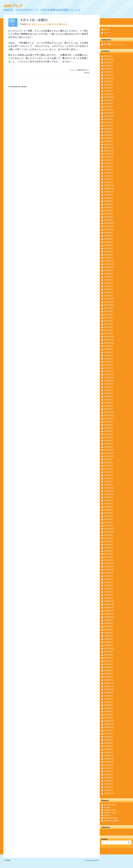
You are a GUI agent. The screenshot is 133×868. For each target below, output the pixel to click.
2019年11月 (109, 226)
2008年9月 (108, 620)
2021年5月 (108, 170)
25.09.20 (55, 24)
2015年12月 (109, 374)
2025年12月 (109, 59)
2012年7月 (108, 504)
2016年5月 (108, 359)
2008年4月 (108, 636)
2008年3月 (108, 639)
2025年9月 (108, 63)
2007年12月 (109, 648)
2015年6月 (108, 393)
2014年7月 (108, 428)
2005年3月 (108, 711)
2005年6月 (108, 702)
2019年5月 (108, 245)
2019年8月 (108, 236)
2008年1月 (108, 645)
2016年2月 (108, 368)
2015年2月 (108, 406)
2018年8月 (108, 274)
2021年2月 (108, 179)
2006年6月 (108, 664)
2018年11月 (109, 264)
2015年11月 (109, 378)
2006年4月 (108, 671)
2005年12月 (109, 683)
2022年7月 (108, 126)
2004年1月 (108, 752)
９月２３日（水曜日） (35, 20)
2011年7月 (108, 541)
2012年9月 (108, 497)
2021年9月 (108, 157)
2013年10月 (109, 456)
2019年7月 (108, 239)
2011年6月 (108, 545)
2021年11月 (109, 151)
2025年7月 (108, 69)
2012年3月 (108, 516)
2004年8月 (108, 730)
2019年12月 (109, 223)
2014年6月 (108, 431)
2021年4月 (108, 173)
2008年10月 (109, 617)
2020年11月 (109, 189)
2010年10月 (109, 570)
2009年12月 (109, 601)
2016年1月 (108, 371)
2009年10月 (109, 608)
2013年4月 (108, 475)
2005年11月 (109, 686)
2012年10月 (109, 494)
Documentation (110, 805)
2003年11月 (109, 759)
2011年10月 (109, 532)
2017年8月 (108, 311)
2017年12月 (109, 299)
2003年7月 (108, 771)
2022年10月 (109, 116)
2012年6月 (108, 507)
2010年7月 (108, 579)
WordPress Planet (111, 821)
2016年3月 (108, 365)
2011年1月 (108, 560)
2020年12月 (109, 185)
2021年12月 (109, 148)
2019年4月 (108, 248)
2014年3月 (108, 441)
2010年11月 (109, 567)
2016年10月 (109, 343)
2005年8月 (108, 696)
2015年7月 (108, 390)
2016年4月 (108, 362)
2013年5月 (108, 472)
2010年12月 (109, 563)
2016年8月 (108, 349)
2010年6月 (108, 582)
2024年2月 (108, 88)
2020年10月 (109, 192)
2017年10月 (109, 305)
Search (104, 839)
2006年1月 (108, 680)
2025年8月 (108, 66)
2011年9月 (108, 535)
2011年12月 (109, 526)
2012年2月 (108, 519)
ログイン (108, 33)
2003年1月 (108, 790)
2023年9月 (108, 100)
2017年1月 (108, 333)
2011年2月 (108, 557)
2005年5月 (108, 705)
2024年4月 (108, 81)
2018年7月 (108, 277)
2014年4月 (108, 437)
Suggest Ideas (110, 810)
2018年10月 (109, 267)
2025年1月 (108, 75)
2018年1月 (108, 296)
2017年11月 (109, 302)
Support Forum (110, 813)
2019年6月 (108, 242)
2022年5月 (108, 132)
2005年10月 (109, 689)
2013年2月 (108, 482)
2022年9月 (108, 119)
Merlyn (65, 24)
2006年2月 (108, 677)
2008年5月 (108, 633)
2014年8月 (108, 425)
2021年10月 (109, 154)
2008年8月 (108, 623)
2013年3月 (108, 478)
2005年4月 (108, 708)
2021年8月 (108, 160)
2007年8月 (108, 655)
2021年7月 (108, 163)
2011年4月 (108, 551)
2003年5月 (108, 778)
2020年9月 (108, 195)
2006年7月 (108, 661)
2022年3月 (108, 138)
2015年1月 (108, 409)
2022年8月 (108, 122)
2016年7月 (108, 352)
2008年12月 (109, 611)
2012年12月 (109, 488)
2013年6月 (108, 469)
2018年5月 (108, 283)
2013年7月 (108, 466)
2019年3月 (108, 252)
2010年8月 (108, 576)
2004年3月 (108, 746)
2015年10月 (109, 381)
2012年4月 (108, 513)
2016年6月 (108, 355)
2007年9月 (108, 652)
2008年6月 (108, 630)
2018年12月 (109, 261)
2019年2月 (108, 255)
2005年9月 (108, 693)
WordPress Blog (111, 818)
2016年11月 (109, 340)
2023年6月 (108, 103)
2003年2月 (108, 787)
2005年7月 (108, 699)
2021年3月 (108, 176)
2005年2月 (108, 715)
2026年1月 (108, 56)
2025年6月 (108, 72)
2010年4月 (108, 589)
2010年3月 (108, 592)
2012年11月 (109, 491)
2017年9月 (108, 308)
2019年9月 (108, 233)
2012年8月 (108, 500)
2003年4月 (108, 781)
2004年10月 (109, 727)
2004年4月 (108, 743)
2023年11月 (109, 94)
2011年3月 (108, 554)
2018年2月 (108, 292)
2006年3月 (108, 674)
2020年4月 (108, 211)
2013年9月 (108, 459)
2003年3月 (108, 784)
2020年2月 (108, 217)
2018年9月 (108, 270)
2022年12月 (109, 110)
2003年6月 (108, 774)
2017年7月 (108, 315)
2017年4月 (108, 324)
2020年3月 (108, 214)
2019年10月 (109, 229)
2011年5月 (108, 548)
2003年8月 (108, 768)
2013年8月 (108, 463)
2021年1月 (108, 182)
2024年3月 (108, 85)
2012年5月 (108, 510)
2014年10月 (109, 418)
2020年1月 (108, 220)
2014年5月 (108, 434)
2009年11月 (109, 604)
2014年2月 (108, 444)
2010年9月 (108, 573)
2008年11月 (109, 614)
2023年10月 (109, 97)
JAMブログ (13, 6)
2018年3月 (108, 289)
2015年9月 (108, 384)
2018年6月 (108, 280)
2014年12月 (109, 412)
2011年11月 (109, 529)
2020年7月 (108, 201)
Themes (107, 815)
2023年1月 (108, 107)
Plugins (107, 807)
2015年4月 (108, 400)
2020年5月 (108, 207)
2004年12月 (109, 721)
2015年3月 (108, 403)
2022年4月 (108, 135)
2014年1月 (108, 447)
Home (106, 29)
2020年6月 (108, 204)
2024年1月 (108, 91)
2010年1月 (108, 598)
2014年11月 (109, 415)
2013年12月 (109, 450)
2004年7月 (108, 734)
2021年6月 (108, 166)
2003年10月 (109, 762)
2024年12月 (109, 78)
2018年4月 (108, 286)
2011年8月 (108, 538)
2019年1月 (108, 258)
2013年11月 (109, 453)
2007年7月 (108, 658)
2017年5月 (108, 321)
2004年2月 (108, 749)
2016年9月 (108, 346)
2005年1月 (108, 718)
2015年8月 (108, 387)
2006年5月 (108, 667)
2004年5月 (108, 740)
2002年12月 (109, 793)
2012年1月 (108, 522)
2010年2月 (108, 595)
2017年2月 (108, 330)
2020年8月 (108, 198)
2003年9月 (108, 765)
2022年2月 (108, 141)
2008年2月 (108, 642)
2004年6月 (108, 737)
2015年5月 (108, 396)
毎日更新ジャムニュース (38, 24)
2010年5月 (108, 585)
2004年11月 (109, 724)
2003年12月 (109, 756)
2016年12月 (109, 337)
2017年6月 (108, 318)
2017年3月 (108, 327)
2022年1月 (108, 144)
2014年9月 (108, 422)
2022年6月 (108, 129)
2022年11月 (109, 113)
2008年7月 (108, 626)
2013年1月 (108, 485)
